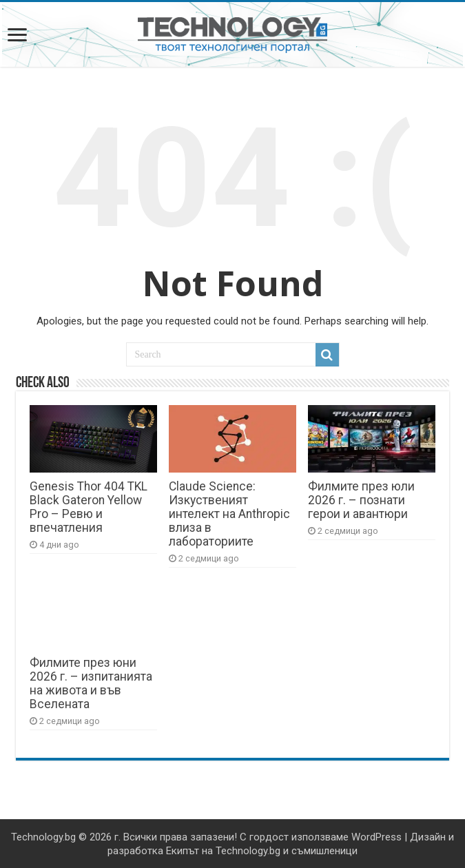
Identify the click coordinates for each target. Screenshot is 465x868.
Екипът (183, 851)
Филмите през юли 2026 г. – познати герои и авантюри (361, 500)
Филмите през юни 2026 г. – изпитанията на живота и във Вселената (91, 683)
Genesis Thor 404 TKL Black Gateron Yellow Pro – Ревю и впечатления (89, 507)
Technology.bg (43, 837)
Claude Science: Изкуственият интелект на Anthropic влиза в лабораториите (229, 514)
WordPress (376, 837)
